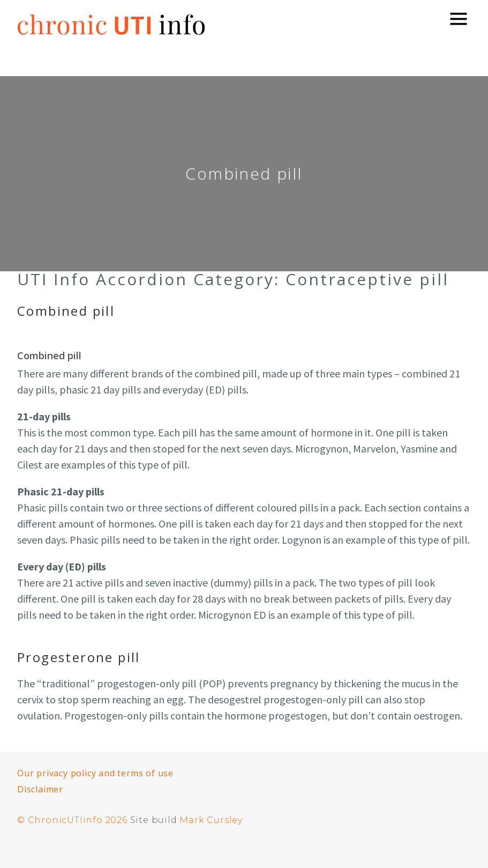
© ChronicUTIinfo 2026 (72, 820)
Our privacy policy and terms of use (95, 773)
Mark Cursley (211, 820)
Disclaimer (40, 789)
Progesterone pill (79, 657)
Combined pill (66, 311)
